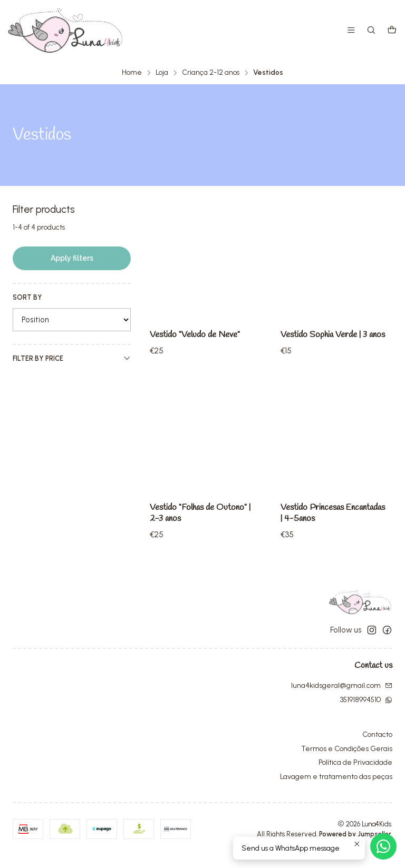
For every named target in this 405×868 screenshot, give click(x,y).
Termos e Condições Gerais (347, 762)
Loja (162, 72)
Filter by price (72, 358)
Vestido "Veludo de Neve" (197, 335)
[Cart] (392, 31)
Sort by (27, 297)
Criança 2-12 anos (211, 72)
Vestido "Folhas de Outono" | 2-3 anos (201, 552)
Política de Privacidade (355, 776)
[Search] (373, 31)
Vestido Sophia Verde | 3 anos (326, 341)
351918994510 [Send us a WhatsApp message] (366, 713)
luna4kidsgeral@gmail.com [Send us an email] (342, 699)
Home (132, 72)
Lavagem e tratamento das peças (336, 790)
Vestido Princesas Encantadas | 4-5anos (322, 567)
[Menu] (353, 31)
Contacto (377, 748)
